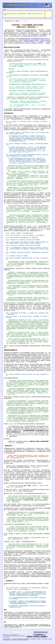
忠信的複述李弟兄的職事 (25, 39)
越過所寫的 (42, 42)
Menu (27, 10)
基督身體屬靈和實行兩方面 (38, 39)
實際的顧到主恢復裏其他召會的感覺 (31, 40)
